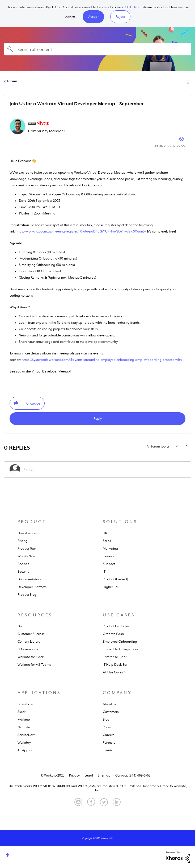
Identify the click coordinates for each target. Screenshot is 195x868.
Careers (109, 735)
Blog (106, 720)
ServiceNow (26, 735)
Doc (20, 626)
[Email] (78, 802)
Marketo (24, 720)
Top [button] (7, 855)
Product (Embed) (115, 579)
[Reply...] (104, 470)
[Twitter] (104, 802)
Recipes (23, 564)
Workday (24, 743)
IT (104, 572)
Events (108, 750)
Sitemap (104, 775)
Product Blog (27, 595)
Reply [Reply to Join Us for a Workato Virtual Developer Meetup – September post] (98, 419)
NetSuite (24, 727)
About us (109, 704)
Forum (12, 81)
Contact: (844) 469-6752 (133, 775)
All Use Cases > (114, 672)
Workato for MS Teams (34, 665)
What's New (26, 556)
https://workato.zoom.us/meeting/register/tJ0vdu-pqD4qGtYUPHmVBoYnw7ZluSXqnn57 (80, 231)
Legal (89, 775)
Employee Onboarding (120, 642)
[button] (93, 17)
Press (107, 727)
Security (23, 572)
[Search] (97, 49)
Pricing (23, 541)
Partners (109, 743)
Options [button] (188, 81)
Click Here (132, 7)
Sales (107, 541)
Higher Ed (110, 587)
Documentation (29, 579)
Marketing (110, 549)
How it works (27, 533)
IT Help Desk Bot (115, 665)
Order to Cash (113, 634)
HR (105, 533)
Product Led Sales (116, 626)
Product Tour (27, 549)
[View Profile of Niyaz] (43, 123)
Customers (111, 712)
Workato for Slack (31, 657)
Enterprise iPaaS (115, 657)
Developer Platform (32, 587)
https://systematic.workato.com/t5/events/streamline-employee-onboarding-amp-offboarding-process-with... (103, 360)
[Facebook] (91, 802)
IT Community (28, 649)
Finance (109, 556)
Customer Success (31, 634)
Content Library (29, 642)
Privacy (74, 775)
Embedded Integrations (121, 649)
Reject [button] (120, 17)
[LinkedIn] (117, 802)
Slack (22, 712)
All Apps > (25, 750)
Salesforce (25, 704)
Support (109, 564)
